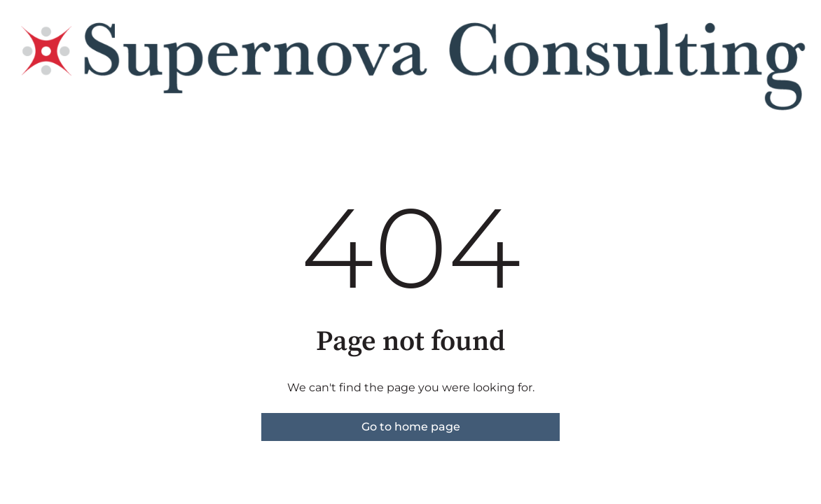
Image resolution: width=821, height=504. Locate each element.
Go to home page (411, 427)
